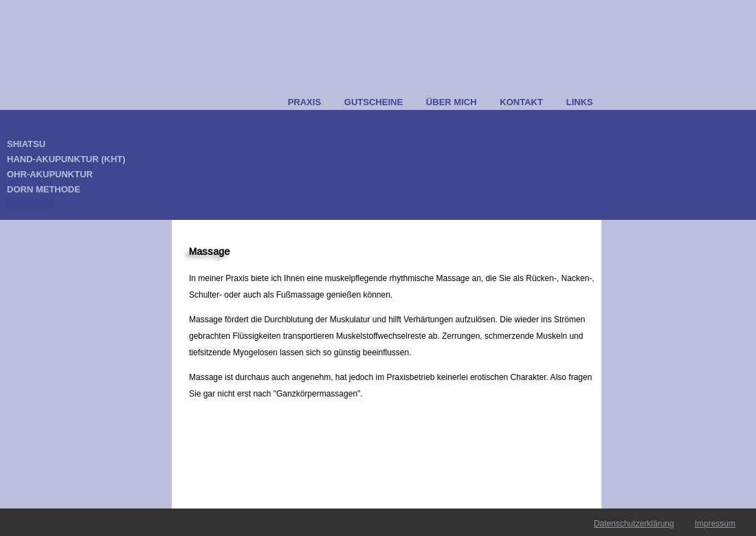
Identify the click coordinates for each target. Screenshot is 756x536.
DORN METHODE (44, 189)
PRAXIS (304, 102)
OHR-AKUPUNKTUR (50, 174)
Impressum (715, 524)
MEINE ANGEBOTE (224, 102)
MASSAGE (30, 204)
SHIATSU (26, 144)
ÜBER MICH (452, 102)
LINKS (580, 102)
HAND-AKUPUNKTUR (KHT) (66, 159)
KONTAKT (521, 102)
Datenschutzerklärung (634, 524)
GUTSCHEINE (374, 102)
